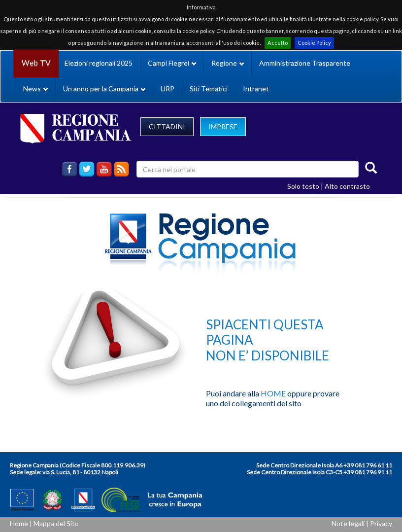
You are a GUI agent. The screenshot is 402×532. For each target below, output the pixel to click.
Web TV (36, 63)
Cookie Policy (314, 43)
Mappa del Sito (56, 523)
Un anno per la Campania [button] (104, 89)
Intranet (256, 89)
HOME (273, 393)
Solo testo (303, 186)
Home (19, 523)
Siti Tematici (209, 89)
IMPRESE (223, 126)
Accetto (278, 43)
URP (167, 89)
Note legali (348, 523)
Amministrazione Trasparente (305, 63)
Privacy (381, 523)
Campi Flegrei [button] (172, 63)
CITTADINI (167, 126)
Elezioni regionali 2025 (99, 63)
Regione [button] (228, 63)
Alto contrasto (347, 186)
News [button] (35, 89)
